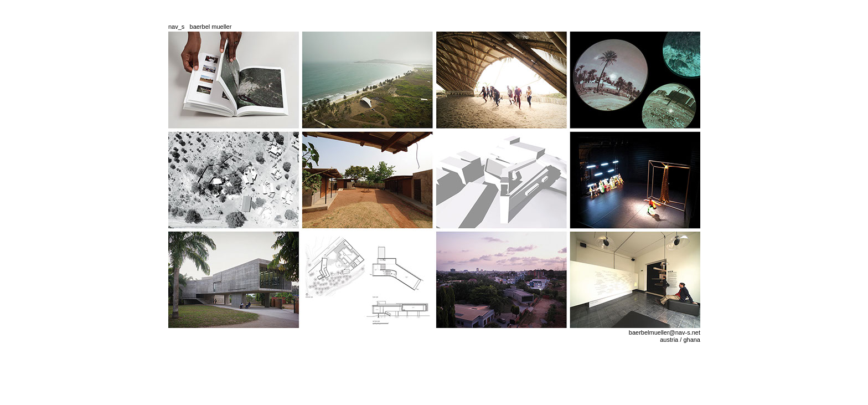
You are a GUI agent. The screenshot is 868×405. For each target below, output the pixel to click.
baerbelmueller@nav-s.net (665, 332)
